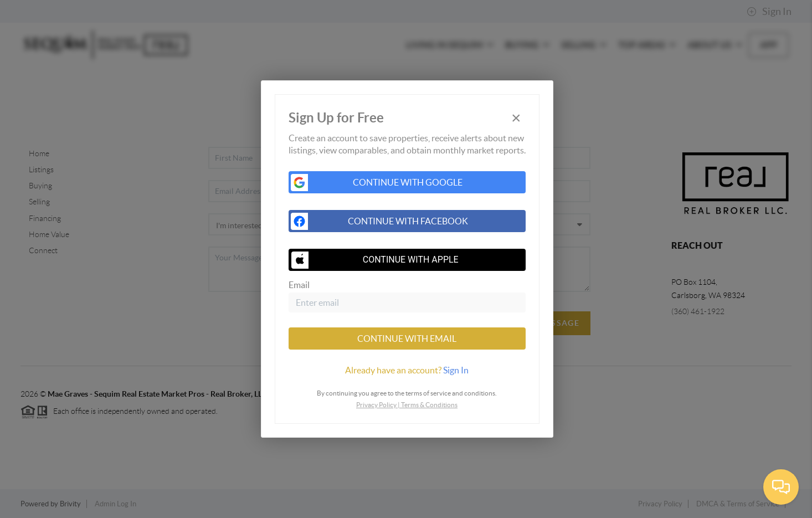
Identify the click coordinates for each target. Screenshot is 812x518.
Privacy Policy (376, 405)
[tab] (407, 370)
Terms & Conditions (429, 405)
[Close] (516, 118)
